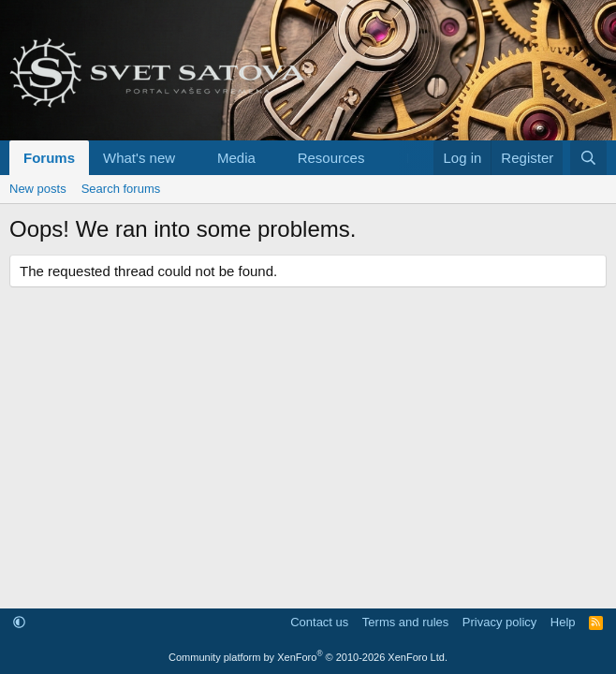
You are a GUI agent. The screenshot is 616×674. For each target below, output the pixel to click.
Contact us (319, 622)
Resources (331, 158)
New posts (38, 189)
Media (236, 158)
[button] (190, 158)
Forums (49, 158)
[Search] (588, 158)
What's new (139, 158)
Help (563, 622)
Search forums (121, 189)
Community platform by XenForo (308, 657)
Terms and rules (405, 622)
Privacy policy (499, 622)
